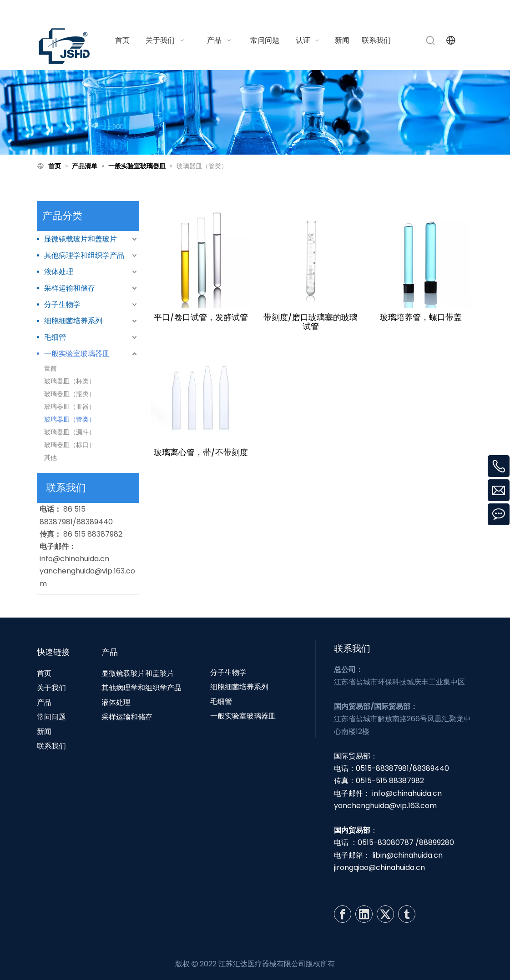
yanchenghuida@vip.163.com (385, 806)
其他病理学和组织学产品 (84, 255)
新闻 (44, 731)
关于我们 (51, 688)
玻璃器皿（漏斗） (70, 432)
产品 (44, 702)
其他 (50, 457)
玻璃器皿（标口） (70, 445)
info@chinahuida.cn (361, 11)
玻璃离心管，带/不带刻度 (201, 452)
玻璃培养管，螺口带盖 (421, 317)
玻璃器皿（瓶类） (70, 394)
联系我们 (51, 746)
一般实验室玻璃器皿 (77, 354)
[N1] (255, 113)
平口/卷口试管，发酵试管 (201, 317)
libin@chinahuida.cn (407, 855)
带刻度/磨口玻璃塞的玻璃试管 (311, 322)
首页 (44, 673)
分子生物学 (62, 304)
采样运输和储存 (70, 288)
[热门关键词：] (431, 40)
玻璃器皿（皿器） (70, 407)
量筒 (50, 368)
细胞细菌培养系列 (73, 321)
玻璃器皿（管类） (70, 419)
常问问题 (51, 717)
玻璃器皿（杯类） (70, 381)
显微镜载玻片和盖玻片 (81, 239)
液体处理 (59, 272)
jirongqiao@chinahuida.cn (379, 867)
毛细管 (55, 337)
